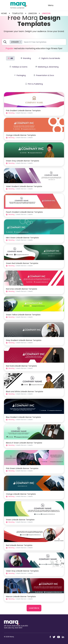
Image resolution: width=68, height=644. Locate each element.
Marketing (30, 48)
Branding (26, 58)
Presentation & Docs (44, 75)
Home (4, 13)
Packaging (20, 75)
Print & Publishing (34, 84)
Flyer (60, 48)
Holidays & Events (18, 67)
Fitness (54, 48)
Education (41, 48)
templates (18, 13)
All (10, 58)
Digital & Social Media (49, 58)
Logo (48, 48)
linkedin (32, 13)
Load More (34, 608)
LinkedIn (46, 13)
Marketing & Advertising (47, 67)
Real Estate (19, 48)
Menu (51, 5)
